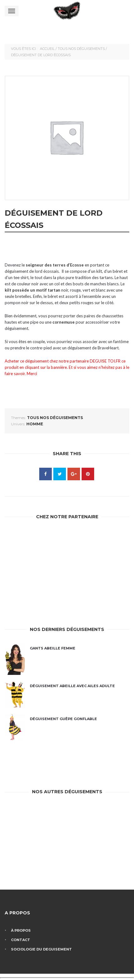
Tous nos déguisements (81, 49)
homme (35, 424)
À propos (21, 930)
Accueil (47, 49)
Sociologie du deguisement (41, 949)
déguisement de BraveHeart (93, 348)
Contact (21, 940)
